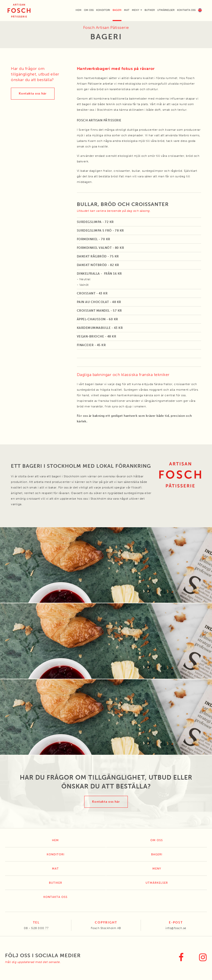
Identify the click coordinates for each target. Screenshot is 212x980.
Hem (78, 10)
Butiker (150, 10)
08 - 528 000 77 (36, 928)
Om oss (89, 10)
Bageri (117, 10)
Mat (127, 10)
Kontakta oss (186, 10)
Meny (136, 10)
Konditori (103, 10)
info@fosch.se (176, 928)
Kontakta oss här (33, 93)
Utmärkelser (166, 10)
